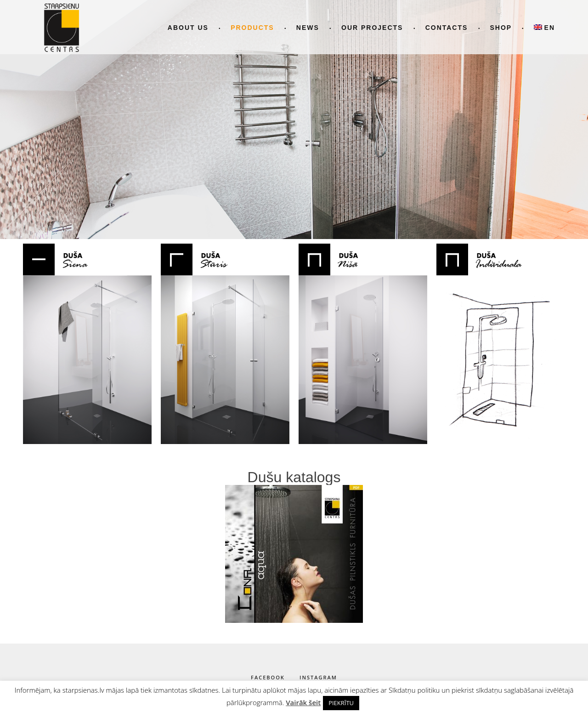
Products (252, 28)
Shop (501, 28)
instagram (318, 677)
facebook (268, 677)
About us (188, 28)
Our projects (372, 28)
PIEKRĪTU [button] (341, 703)
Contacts (447, 28)
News (308, 28)
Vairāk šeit (303, 702)
